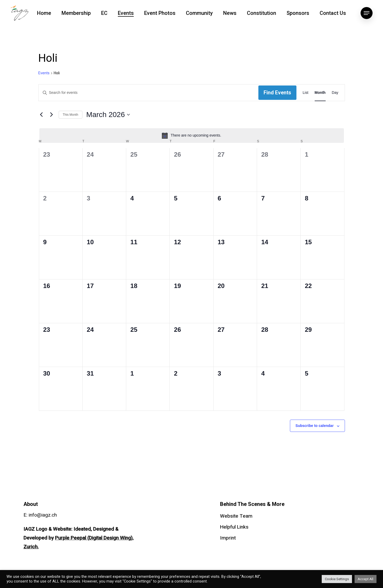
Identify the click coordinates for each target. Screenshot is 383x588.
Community (199, 13)
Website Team (236, 516)
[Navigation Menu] (367, 13)
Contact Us (333, 13)
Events (126, 13)
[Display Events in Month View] (320, 93)
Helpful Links (234, 527)
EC (104, 13)
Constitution (262, 13)
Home (44, 13)
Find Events (277, 93)
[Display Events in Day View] (335, 93)
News (230, 13)
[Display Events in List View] (306, 93)
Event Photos (160, 13)
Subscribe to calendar (314, 426)
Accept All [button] (366, 579)
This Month (71, 115)
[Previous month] (41, 115)
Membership (76, 13)
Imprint (228, 538)
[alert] (192, 136)
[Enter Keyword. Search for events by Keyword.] (148, 93)
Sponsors (298, 13)
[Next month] (52, 115)
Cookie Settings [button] (337, 579)
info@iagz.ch (43, 515)
